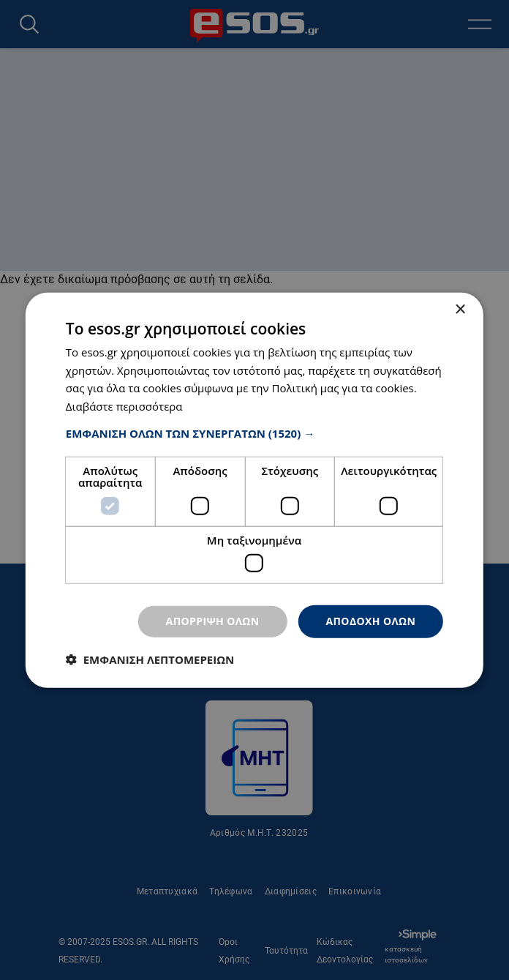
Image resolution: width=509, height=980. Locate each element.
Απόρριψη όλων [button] (213, 621)
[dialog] (254, 490)
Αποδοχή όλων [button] (370, 621)
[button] (254, 433)
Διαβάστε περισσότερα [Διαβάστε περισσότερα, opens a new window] (124, 406)
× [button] (460, 309)
